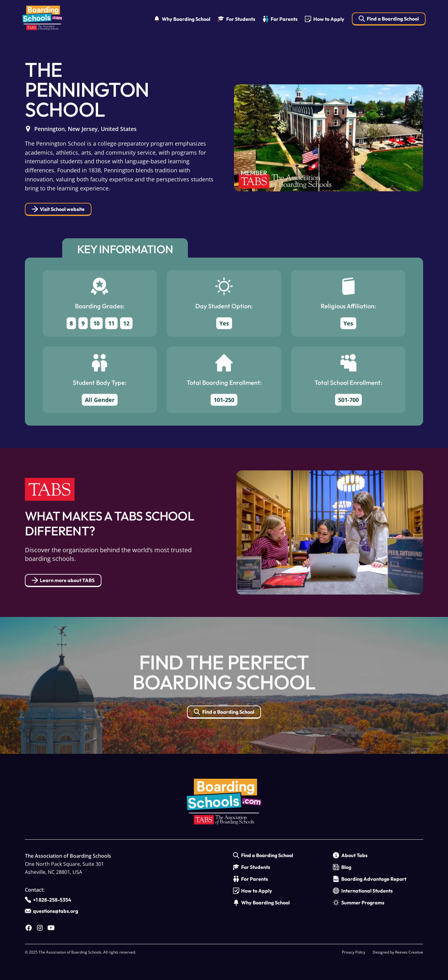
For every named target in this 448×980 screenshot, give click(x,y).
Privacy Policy (354, 952)
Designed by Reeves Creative (398, 952)
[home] (42, 19)
